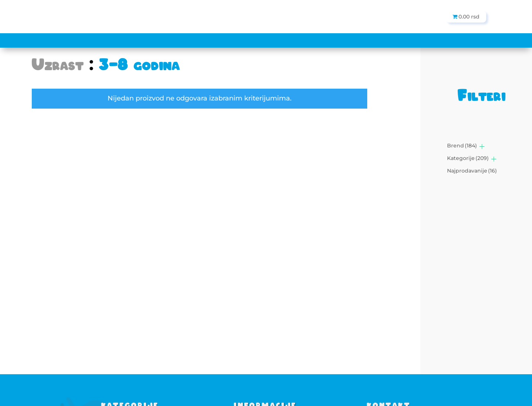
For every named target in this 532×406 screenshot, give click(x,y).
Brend (462, 146)
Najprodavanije (472, 171)
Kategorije (468, 158)
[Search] (208, 17)
